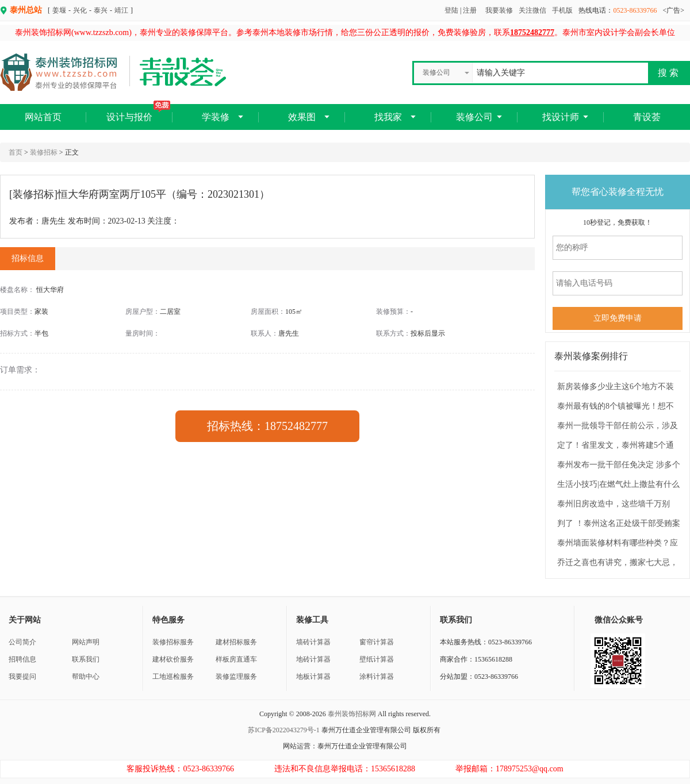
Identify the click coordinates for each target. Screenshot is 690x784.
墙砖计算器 (313, 642)
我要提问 (22, 677)
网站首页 (43, 117)
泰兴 (101, 10)
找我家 (388, 117)
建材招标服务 (236, 642)
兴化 (80, 10)
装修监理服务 (236, 677)
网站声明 (86, 642)
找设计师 (561, 117)
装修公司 (474, 117)
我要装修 (499, 10)
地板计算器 (313, 677)
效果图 (302, 117)
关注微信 (532, 10)
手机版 (562, 10)
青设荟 (647, 117)
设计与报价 (138, 113)
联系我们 (86, 659)
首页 (16, 152)
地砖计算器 (313, 659)
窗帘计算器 (377, 642)
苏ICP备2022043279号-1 (284, 730)
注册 (470, 10)
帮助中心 (86, 677)
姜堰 (59, 10)
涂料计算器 (377, 677)
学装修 (216, 117)
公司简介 (22, 642)
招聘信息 (22, 659)
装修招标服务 (173, 642)
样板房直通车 (236, 659)
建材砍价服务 (173, 659)
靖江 (121, 10)
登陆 (451, 10)
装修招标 (44, 152)
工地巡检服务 (173, 677)
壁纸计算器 (377, 659)
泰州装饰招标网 (352, 714)
